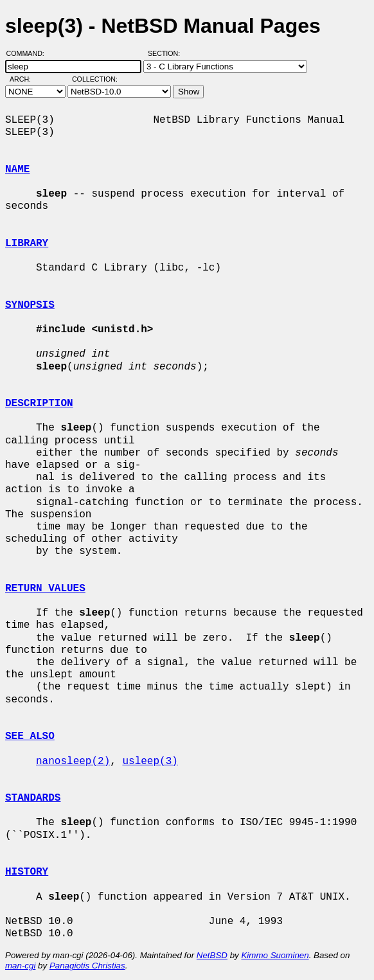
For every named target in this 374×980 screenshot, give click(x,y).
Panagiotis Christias (87, 966)
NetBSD (212, 955)
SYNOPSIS (30, 305)
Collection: (95, 79)
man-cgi (20, 966)
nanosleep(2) (73, 762)
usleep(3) (150, 762)
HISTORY (27, 872)
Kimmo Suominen (275, 955)
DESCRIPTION (39, 404)
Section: (167, 53)
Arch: (26, 79)
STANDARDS (33, 798)
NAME (17, 170)
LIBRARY (27, 244)
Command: (29, 53)
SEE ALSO (30, 736)
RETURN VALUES (45, 589)
